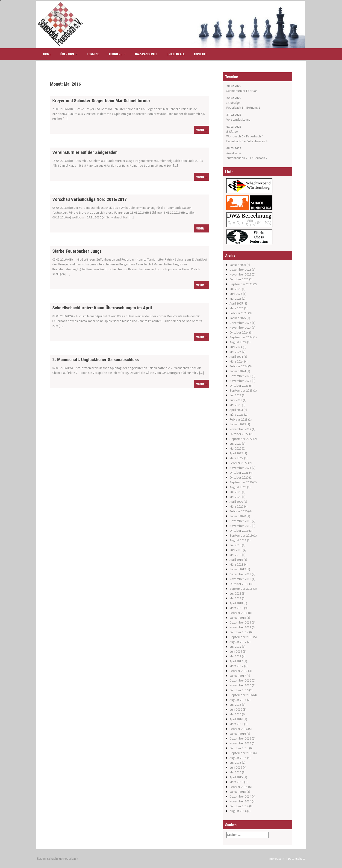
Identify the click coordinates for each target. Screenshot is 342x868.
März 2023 (236, 415)
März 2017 (236, 666)
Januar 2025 (238, 318)
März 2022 (236, 458)
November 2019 (240, 526)
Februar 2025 (239, 313)
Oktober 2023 (239, 386)
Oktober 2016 (239, 690)
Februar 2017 (239, 671)
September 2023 (241, 390)
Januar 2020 (238, 516)
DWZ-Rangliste (146, 54)
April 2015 (236, 777)
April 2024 (236, 357)
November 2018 (240, 579)
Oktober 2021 (239, 473)
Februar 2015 (239, 787)
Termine (93, 54)
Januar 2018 (238, 618)
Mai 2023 (235, 405)
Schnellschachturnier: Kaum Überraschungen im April (102, 308)
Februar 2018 (239, 613)
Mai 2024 (235, 352)
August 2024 (238, 342)
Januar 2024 (238, 371)
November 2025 (240, 274)
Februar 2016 (239, 729)
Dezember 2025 (240, 270)
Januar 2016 (238, 734)
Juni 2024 (236, 347)
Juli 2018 (235, 593)
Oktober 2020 (239, 477)
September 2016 (241, 695)
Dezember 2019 (240, 521)
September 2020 (241, 482)
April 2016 (236, 719)
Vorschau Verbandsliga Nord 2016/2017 (90, 199)
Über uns (67, 54)
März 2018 (236, 608)
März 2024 (236, 361)
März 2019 (236, 564)
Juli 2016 (235, 705)
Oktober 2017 (239, 632)
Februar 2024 (239, 366)
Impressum (276, 859)
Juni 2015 (236, 767)
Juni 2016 (236, 709)
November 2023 (240, 381)
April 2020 (236, 502)
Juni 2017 (236, 651)
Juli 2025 (235, 289)
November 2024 (240, 328)
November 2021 (240, 468)
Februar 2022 (239, 463)
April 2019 (236, 560)
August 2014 (238, 811)
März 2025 (236, 308)
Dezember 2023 (240, 376)
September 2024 (241, 337)
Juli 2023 (235, 395)
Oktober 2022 (239, 434)
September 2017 (241, 637)
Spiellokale (176, 54)
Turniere (115, 54)
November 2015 (240, 743)
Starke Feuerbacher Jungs (77, 251)
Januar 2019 (238, 569)
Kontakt (200, 54)
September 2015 (241, 753)
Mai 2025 (235, 299)
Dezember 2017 (240, 622)
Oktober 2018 (239, 584)
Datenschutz (297, 859)
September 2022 (241, 439)
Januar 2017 (238, 676)
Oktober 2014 (239, 806)
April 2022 (236, 453)
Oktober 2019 (239, 531)
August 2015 (238, 758)
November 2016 (240, 685)
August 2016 (238, 700)
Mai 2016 (235, 714)
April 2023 (236, 410)
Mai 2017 (235, 656)
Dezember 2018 (240, 574)
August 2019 (238, 540)
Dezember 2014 (240, 796)
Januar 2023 (238, 424)
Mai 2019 (235, 555)
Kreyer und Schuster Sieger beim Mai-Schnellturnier (101, 101)
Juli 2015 (235, 763)
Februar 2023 (239, 419)
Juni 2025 (236, 294)
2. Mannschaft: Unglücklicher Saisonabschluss (96, 360)
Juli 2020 (235, 492)
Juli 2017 (235, 647)
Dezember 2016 (240, 680)
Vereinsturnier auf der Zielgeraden (85, 152)
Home (47, 54)
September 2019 (241, 535)
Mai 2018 (235, 598)
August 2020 (238, 487)
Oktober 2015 (239, 748)
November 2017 (240, 627)
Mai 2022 (235, 448)
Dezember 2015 (240, 738)
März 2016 (236, 724)
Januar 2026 (238, 265)
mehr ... (202, 130)
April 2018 (236, 603)
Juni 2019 (236, 550)
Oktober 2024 (239, 332)
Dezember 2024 (240, 323)
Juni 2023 (236, 400)
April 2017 (236, 661)
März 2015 (236, 782)
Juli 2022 (235, 444)
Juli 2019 (235, 545)
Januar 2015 (238, 792)
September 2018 (241, 589)
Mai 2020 (235, 497)
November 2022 (240, 429)
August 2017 (238, 642)
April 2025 (236, 303)
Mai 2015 (235, 772)
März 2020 (236, 506)
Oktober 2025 (239, 279)
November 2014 (240, 801)
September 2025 (241, 284)
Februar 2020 (239, 511)
